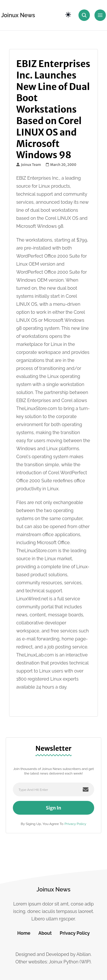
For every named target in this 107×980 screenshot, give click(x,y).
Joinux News (18, 15)
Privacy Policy (75, 824)
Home (24, 933)
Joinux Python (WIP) (70, 962)
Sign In (54, 808)
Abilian (84, 954)
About (45, 933)
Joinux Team (29, 165)
